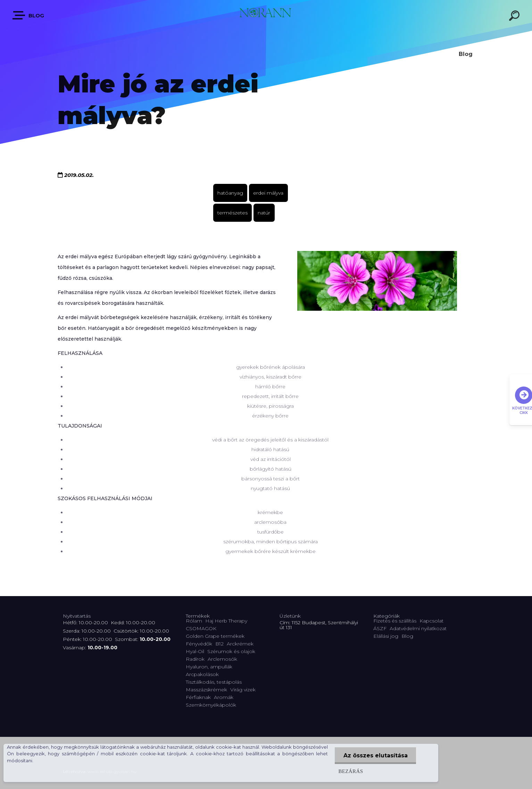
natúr (264, 213)
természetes (232, 213)
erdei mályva (268, 193)
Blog (29, 15)
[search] (515, 17)
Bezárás (350, 771)
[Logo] (266, 15)
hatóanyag (230, 193)
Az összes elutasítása (375, 755)
